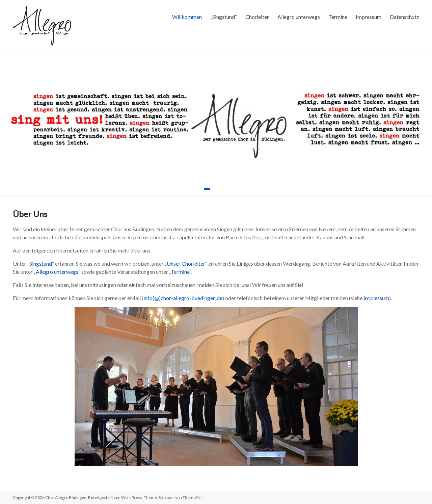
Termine (338, 17)
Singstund (41, 263)
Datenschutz (404, 17)
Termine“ (181, 272)
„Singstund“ (224, 17)
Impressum (369, 17)
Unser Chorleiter (186, 263)
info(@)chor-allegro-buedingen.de (183, 298)
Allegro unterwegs (299, 17)
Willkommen (187, 17)
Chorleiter (257, 17)
